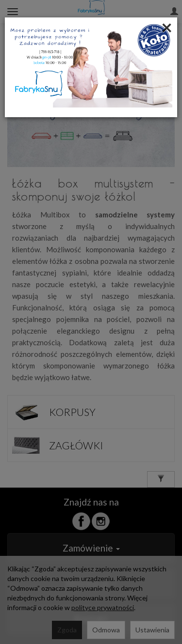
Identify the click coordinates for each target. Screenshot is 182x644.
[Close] (167, 27)
